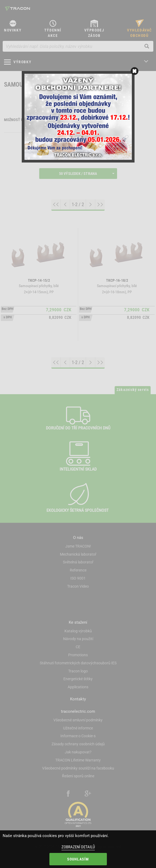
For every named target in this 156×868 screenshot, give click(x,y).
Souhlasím (78, 859)
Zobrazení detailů (78, 847)
